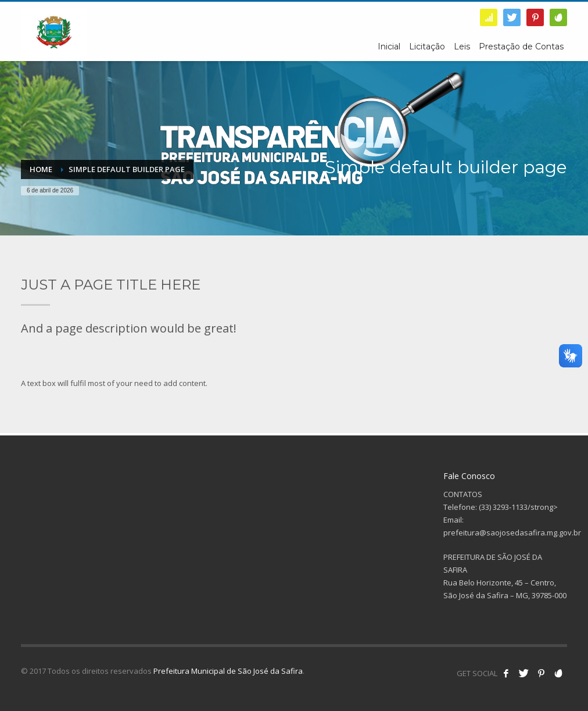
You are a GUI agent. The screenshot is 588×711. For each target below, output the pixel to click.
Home (41, 169)
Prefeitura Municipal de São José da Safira (228, 671)
